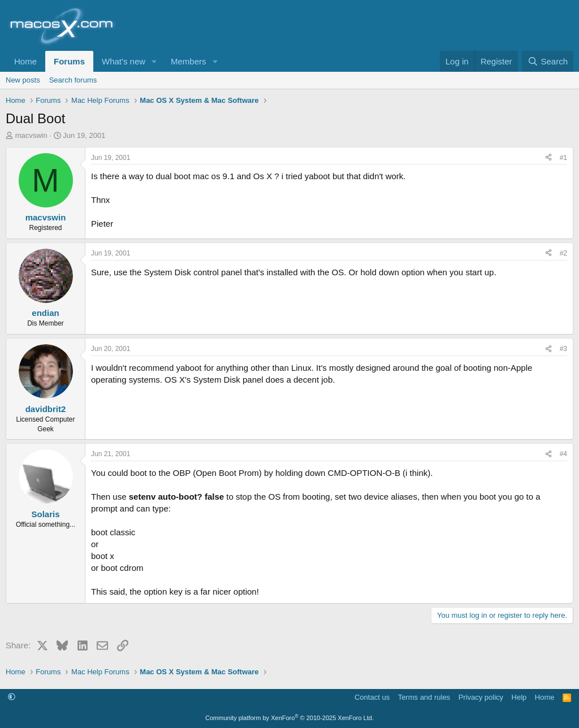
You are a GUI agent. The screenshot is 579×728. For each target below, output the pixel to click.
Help (519, 697)
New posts (23, 80)
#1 (563, 158)
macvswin (31, 135)
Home (25, 61)
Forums (69, 61)
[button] (154, 61)
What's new (124, 61)
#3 (563, 349)
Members (189, 61)
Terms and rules (424, 697)
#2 (563, 253)
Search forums (73, 80)
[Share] (548, 158)
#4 (563, 454)
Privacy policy (481, 697)
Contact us (372, 697)
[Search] (548, 61)
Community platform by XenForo (289, 718)
